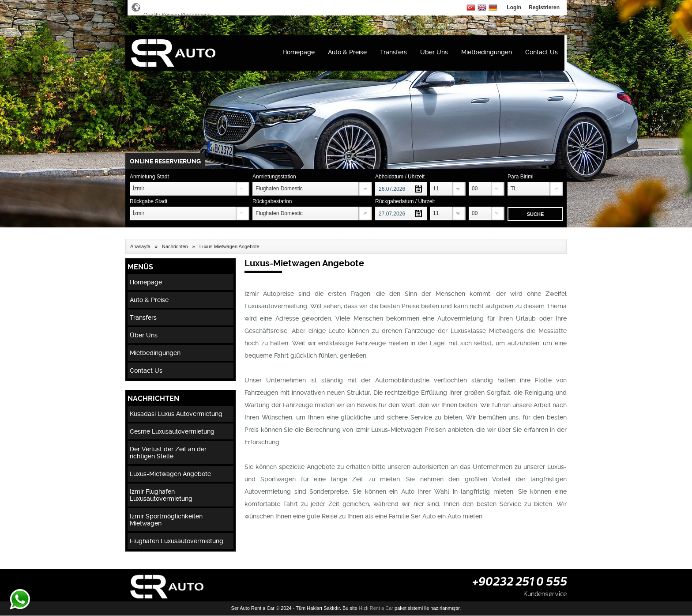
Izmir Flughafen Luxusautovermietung (161, 495)
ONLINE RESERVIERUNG (165, 161)
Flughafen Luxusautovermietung (177, 541)
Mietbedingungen (487, 52)
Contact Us (542, 52)
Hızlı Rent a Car (376, 608)
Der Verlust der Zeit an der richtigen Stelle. (168, 453)
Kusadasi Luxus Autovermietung (176, 414)
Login (514, 8)
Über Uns (434, 52)
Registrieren (544, 8)
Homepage (299, 52)
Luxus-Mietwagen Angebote (170, 474)
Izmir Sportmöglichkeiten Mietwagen (166, 520)
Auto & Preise (347, 52)
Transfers (393, 52)
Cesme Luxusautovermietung (172, 431)
